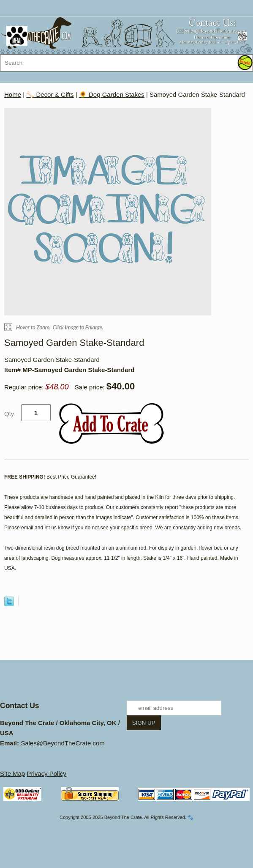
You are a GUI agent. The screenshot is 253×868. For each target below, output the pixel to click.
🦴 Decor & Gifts (50, 94)
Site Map (12, 774)
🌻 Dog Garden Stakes (112, 94)
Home (13, 94)
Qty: (10, 414)
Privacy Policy (46, 774)
